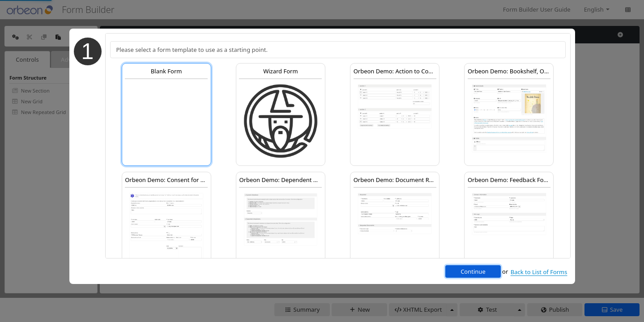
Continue (473, 271)
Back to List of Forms (539, 272)
